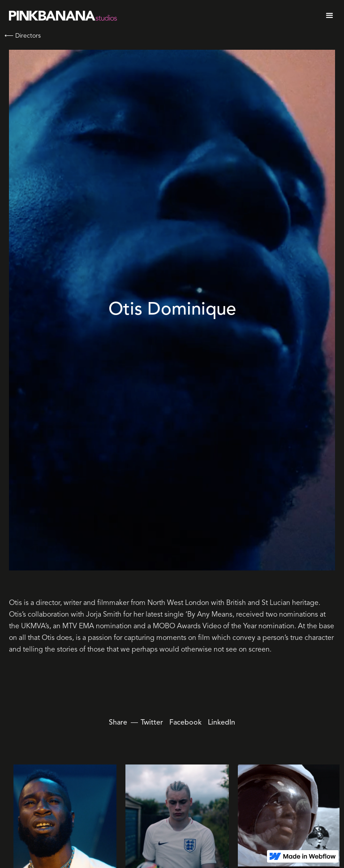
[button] (330, 16)
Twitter (152, 723)
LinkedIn (221, 723)
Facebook (185, 723)
